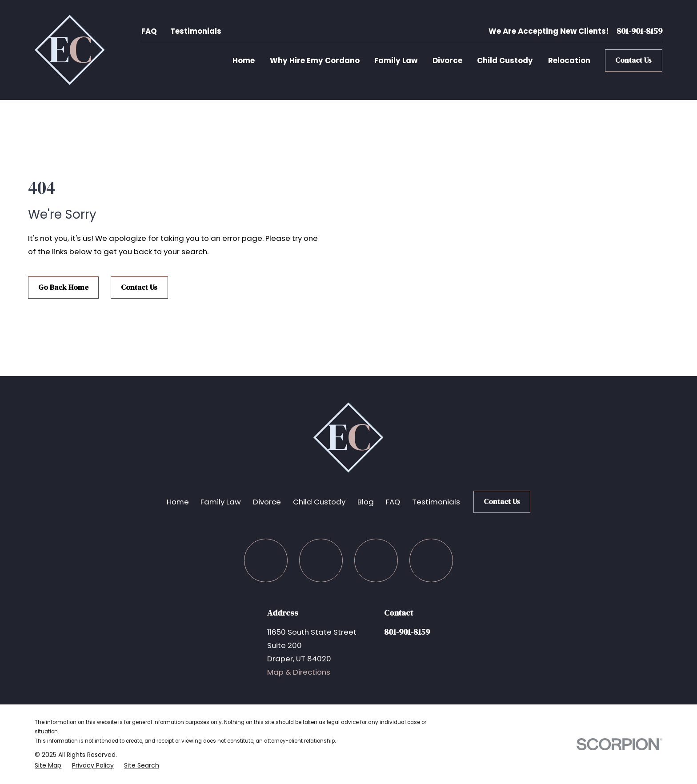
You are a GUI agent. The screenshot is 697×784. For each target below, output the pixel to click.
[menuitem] (48, 765)
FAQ (149, 31)
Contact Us (633, 60)
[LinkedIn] (376, 560)
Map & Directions (299, 672)
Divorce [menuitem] (447, 60)
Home (178, 502)
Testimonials (196, 31)
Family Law (221, 502)
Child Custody (319, 502)
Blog (366, 502)
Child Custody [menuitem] (505, 60)
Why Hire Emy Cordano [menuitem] (315, 60)
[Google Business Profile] (431, 560)
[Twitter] (321, 560)
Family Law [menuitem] (396, 60)
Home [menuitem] (244, 60)
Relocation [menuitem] (569, 60)
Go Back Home (63, 287)
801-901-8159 (639, 31)
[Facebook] (266, 560)
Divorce (267, 502)
